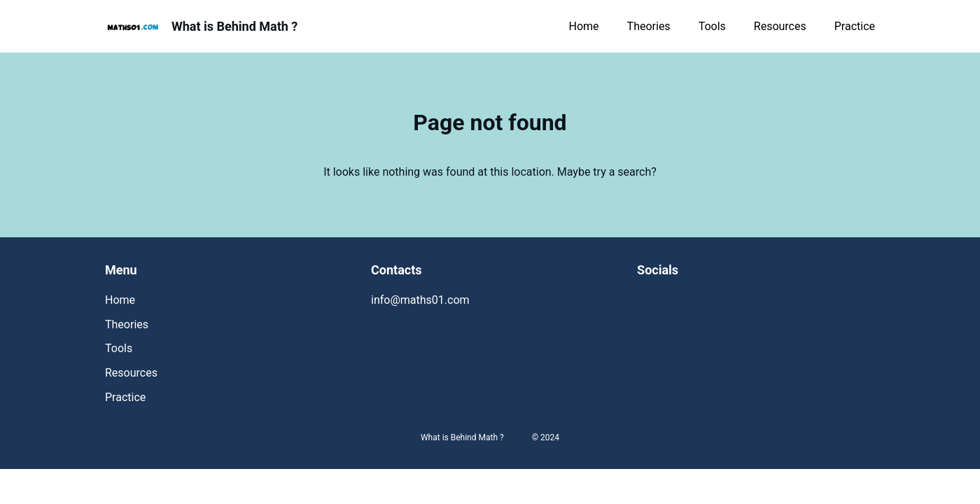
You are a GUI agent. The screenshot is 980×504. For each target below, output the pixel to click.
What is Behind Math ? (234, 26)
